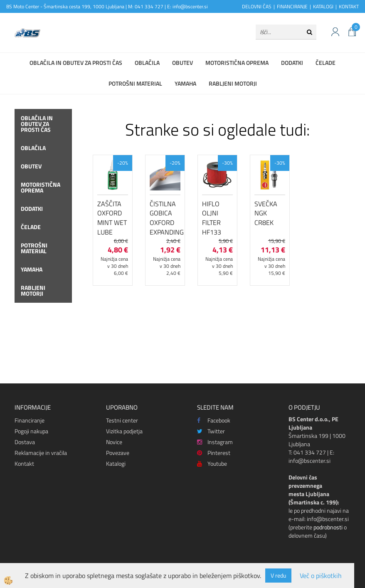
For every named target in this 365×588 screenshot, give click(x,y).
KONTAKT (349, 6)
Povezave (118, 453)
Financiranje (30, 420)
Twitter (211, 431)
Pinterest (214, 453)
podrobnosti (328, 527)
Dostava (25, 442)
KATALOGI (323, 6)
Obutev (182, 63)
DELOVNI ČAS (257, 6)
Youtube (212, 463)
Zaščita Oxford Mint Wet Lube (112, 218)
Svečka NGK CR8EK (266, 213)
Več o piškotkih (321, 576)
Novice (114, 442)
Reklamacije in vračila (41, 453)
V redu (278, 575)
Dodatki (292, 63)
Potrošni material (135, 83)
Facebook (214, 420)
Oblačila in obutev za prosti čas (76, 63)
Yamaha (185, 83)
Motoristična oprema (237, 63)
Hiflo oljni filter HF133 (212, 218)
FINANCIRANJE (292, 6)
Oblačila (147, 63)
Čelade (326, 63)
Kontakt (24, 463)
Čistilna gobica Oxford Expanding (165, 218)
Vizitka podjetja (124, 431)
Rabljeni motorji (233, 83)
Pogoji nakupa (31, 431)
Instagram (215, 442)
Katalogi (116, 463)
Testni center (122, 420)
